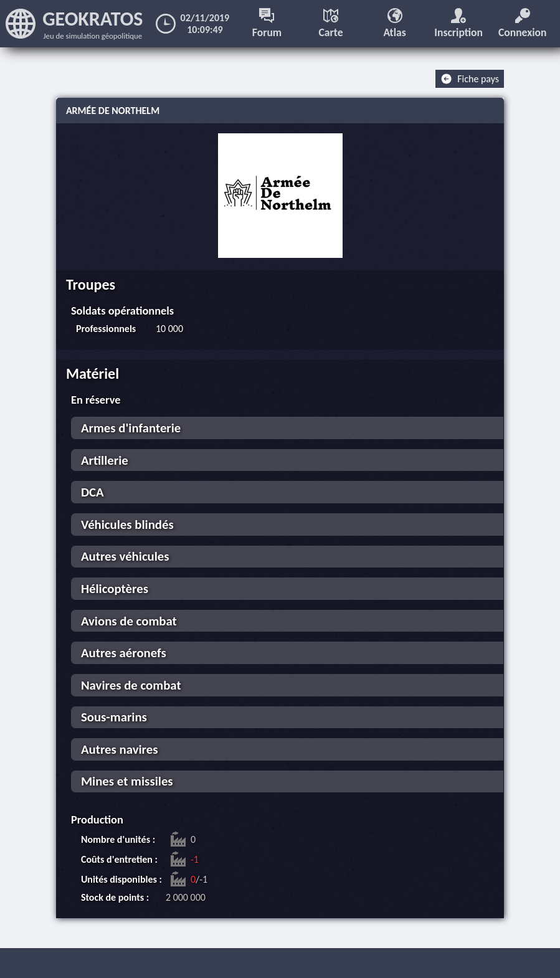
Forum (267, 24)
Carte (331, 24)
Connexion (523, 24)
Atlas (394, 24)
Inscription (458, 24)
